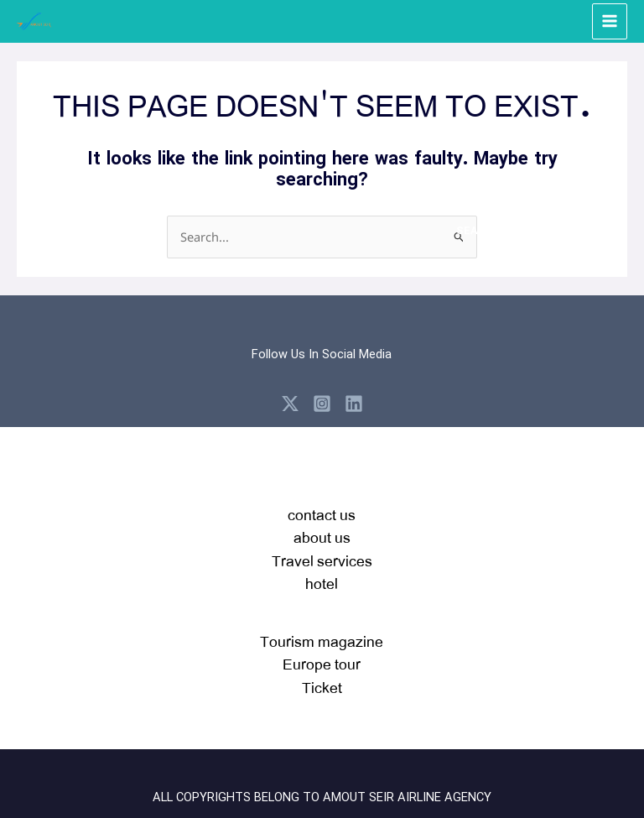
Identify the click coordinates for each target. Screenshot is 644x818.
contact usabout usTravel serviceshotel (322, 548)
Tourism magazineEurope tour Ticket (322, 662)
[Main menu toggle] (610, 21)
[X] (290, 403)
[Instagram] (322, 403)
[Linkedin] (354, 403)
